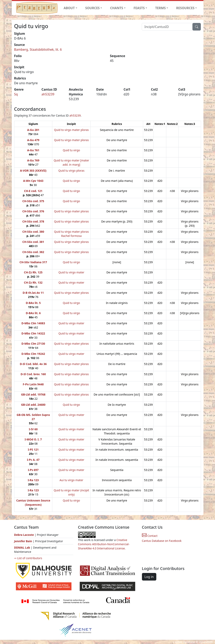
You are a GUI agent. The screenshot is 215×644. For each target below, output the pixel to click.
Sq (16, 94)
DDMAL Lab (22, 548)
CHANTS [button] (117, 8)
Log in (149, 577)
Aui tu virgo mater (71, 480)
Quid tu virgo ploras (71, 171)
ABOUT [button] (69, 8)
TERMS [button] (160, 8)
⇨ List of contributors (28, 558)
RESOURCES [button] (185, 8)
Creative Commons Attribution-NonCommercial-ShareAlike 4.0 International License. (104, 544)
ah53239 (48, 94)
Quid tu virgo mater (71, 272)
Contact (150, 536)
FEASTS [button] (139, 8)
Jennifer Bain (24, 541)
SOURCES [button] (92, 8)
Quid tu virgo (71, 150)
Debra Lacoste (24, 535)
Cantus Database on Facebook (162, 541)
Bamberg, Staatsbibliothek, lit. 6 (38, 49)
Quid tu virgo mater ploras (71, 140)
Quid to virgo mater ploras (71, 130)
